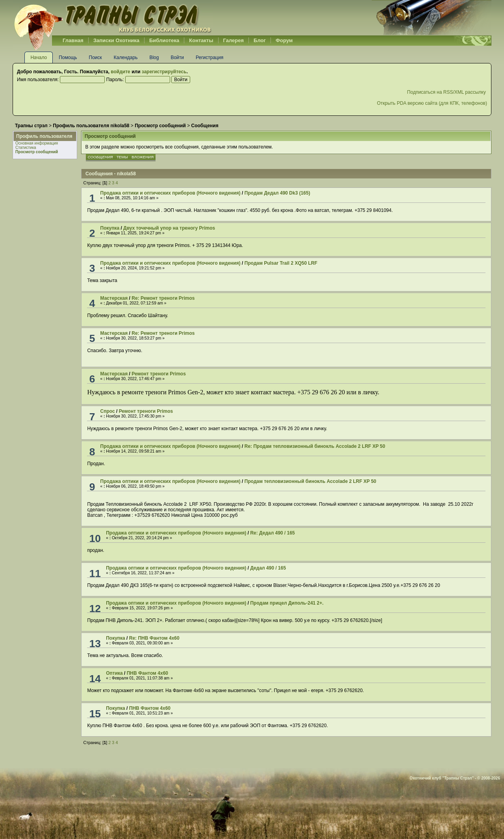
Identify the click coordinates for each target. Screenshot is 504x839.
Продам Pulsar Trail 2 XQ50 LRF (281, 263)
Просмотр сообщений (37, 152)
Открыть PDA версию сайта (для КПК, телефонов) (432, 103)
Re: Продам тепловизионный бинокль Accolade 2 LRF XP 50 (315, 446)
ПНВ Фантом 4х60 (147, 673)
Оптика (114, 673)
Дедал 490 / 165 (268, 568)
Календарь (126, 58)
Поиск (95, 58)
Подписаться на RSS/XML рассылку (447, 92)
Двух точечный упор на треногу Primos (169, 228)
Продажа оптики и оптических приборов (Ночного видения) (170, 193)
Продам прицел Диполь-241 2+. (287, 603)
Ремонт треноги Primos (159, 374)
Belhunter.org (113, 18)
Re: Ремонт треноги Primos (163, 298)
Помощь (68, 58)
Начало (39, 58)
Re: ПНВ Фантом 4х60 (154, 638)
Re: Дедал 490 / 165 (272, 533)
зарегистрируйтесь (164, 72)
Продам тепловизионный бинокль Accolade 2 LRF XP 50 (310, 481)
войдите (120, 72)
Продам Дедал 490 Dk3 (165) (277, 193)
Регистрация (209, 58)
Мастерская (114, 298)
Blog (154, 58)
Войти (177, 58)
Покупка (110, 228)
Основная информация (37, 143)
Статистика (26, 148)
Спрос (108, 411)
